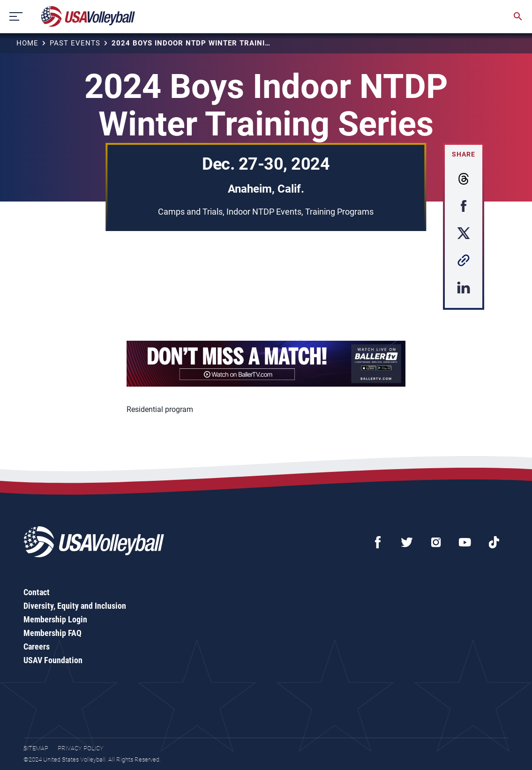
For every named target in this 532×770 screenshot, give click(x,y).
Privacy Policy (81, 748)
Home (27, 43)
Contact (37, 592)
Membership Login (55, 619)
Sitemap (36, 748)
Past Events (75, 43)
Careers (37, 647)
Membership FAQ (52, 633)
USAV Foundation (53, 660)
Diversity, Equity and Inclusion (75, 606)
